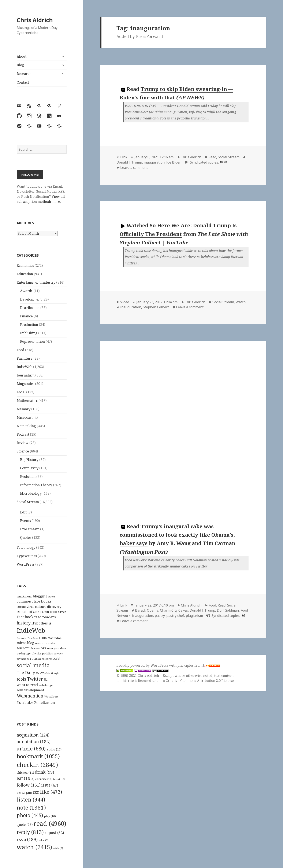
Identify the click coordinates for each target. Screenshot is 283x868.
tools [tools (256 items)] (21, 679)
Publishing (29, 333)
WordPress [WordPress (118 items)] (51, 696)
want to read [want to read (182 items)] (27, 685)
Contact (23, 82)
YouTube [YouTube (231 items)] (25, 702)
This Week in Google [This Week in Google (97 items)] (48, 673)
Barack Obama (147, 610)
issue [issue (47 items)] (50, 785)
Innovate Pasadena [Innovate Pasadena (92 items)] (27, 638)
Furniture (25, 358)
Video (125, 302)
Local (21, 392)
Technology (26, 547)
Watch (241, 302)
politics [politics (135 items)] (47, 653)
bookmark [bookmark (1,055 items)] (38, 756)
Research (24, 74)
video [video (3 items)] (43, 840)
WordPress (26, 564)
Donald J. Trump (129, 162)
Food (21, 350)
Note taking (26, 426)
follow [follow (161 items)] (29, 785)
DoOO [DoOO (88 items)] (53, 612)
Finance (26, 316)
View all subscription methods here (41, 199)
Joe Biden (174, 162)
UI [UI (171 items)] (46, 679)
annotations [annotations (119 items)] (24, 596)
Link (124, 157)
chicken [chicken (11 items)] (25, 773)
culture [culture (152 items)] (41, 607)
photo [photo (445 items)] (30, 815)
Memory (24, 409)
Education (25, 274)
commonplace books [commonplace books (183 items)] (34, 601)
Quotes (26, 538)
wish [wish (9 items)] (58, 848)
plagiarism (194, 616)
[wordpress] (243, 616)
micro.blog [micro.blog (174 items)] (25, 643)
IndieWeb (25, 367)
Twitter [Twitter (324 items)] (35, 679)
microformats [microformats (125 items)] (45, 643)
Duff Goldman (228, 610)
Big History (29, 460)
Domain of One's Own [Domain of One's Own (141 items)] (33, 612)
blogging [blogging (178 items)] (40, 596)
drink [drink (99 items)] (44, 772)
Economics (25, 265)
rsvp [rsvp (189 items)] (27, 839)
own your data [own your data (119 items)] (56, 648)
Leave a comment (134, 168)
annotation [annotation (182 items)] (34, 741)
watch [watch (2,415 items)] (34, 847)
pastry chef (175, 616)
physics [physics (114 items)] (36, 653)
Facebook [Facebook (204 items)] (25, 617)
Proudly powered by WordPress (143, 665)
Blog (20, 65)
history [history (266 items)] (24, 623)
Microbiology (31, 493)
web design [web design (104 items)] (46, 685)
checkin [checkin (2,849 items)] (37, 765)
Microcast (25, 417)
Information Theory (36, 485)
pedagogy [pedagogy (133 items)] (24, 653)
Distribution (30, 308)
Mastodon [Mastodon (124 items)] (55, 638)
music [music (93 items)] (37, 648)
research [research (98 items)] (47, 659)
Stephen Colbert (156, 307)
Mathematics (27, 401)
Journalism (26, 375)
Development (31, 299)
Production (29, 325)
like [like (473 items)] (51, 792)
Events (25, 521)
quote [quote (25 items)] (25, 825)
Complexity (29, 468)
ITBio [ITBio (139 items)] (43, 638)
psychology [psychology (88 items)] (23, 659)
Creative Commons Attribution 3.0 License (200, 681)
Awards (26, 291)
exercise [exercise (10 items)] (44, 779)
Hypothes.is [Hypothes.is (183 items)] (41, 623)
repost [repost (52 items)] (54, 833)
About (22, 56)
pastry (160, 616)
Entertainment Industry (36, 282)
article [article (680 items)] (31, 748)
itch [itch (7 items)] (21, 793)
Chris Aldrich (35, 20)
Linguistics (25, 384)
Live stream (30, 529)
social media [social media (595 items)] (33, 665)
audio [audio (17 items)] (54, 749)
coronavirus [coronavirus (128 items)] (25, 607)
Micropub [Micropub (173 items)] (25, 648)
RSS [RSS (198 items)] (57, 658)
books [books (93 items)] (52, 596)
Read (212, 157)
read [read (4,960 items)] (50, 823)
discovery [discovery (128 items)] (54, 607)
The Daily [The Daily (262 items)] (26, 672)
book (223, 162)
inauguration (154, 162)
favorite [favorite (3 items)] (59, 779)
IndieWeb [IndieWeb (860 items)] (31, 630)
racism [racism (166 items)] (35, 658)
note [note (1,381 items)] (31, 807)
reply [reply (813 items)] (30, 832)
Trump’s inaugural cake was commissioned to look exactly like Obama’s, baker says (177, 535)
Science (23, 451)
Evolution (28, 477)
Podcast (23, 434)
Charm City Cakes (174, 610)
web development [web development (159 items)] (30, 690)
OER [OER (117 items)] (44, 648)
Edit (23, 512)
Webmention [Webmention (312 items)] (30, 696)
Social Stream (28, 502)
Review (23, 443)
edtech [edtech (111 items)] (62, 612)
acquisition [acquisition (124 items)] (33, 735)
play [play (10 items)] (50, 816)
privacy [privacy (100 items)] (58, 653)
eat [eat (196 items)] (26, 778)
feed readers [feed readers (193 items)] (45, 617)
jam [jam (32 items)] (33, 792)
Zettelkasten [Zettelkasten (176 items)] (45, 703)
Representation (32, 341)
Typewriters (27, 556)
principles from (199, 665)
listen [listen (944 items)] (31, 799)
